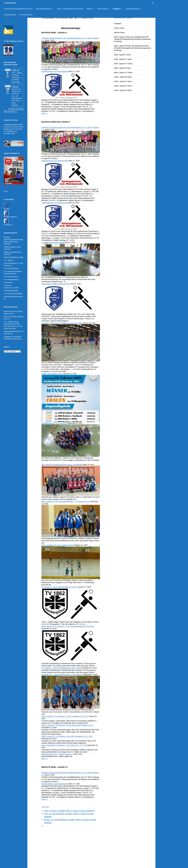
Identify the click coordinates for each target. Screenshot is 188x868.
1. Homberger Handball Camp (53, 242)
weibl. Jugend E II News (123, 72)
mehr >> (45, 113)
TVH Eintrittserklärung (11, 268)
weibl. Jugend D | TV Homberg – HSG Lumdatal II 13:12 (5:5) (65, 716)
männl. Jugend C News (123, 81)
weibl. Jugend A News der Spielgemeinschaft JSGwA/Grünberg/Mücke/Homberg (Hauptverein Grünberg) (132, 39)
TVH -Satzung (8, 260)
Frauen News (119, 28)
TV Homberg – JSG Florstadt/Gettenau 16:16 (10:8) (61, 668)
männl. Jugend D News (123, 86)
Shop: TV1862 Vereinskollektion (70, 9)
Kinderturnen (8, 225)
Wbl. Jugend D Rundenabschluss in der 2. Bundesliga (62, 465)
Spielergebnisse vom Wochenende (55, 71)
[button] (10, 112)
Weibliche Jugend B (10, 217)
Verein (89, 9)
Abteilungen (102, 9)
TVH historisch (26, 15)
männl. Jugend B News (123, 77)
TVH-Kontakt (8, 283)
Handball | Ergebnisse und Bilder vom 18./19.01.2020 (62, 323)
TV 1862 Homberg (10, 3)
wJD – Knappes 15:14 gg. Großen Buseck (58, 545)
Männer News (119, 32)
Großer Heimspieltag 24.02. (52, 374)
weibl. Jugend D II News (123, 64)
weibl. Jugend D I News (123, 59)
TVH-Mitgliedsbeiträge (11, 291)
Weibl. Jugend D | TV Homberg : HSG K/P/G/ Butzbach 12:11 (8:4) (67, 736)
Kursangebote (10, 15)
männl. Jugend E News (123, 90)
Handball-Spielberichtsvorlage (14, 257)
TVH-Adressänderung (11, 277)
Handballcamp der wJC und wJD (54, 423)
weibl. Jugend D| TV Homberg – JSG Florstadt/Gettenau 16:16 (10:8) (68, 626)
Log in (6, 191)
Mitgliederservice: (44, 9)
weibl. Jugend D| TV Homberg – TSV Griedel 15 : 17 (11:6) (64, 745)
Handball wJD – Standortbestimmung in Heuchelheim (62, 675)
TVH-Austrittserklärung (11, 280)
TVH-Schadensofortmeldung (13, 294)
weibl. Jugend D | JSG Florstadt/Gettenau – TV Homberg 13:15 (66, 501)
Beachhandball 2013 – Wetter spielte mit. (57, 754)
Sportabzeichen (133, 9)
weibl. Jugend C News (123, 55)
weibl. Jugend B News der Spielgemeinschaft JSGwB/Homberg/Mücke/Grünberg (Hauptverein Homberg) (132, 48)
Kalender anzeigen (16, 109)
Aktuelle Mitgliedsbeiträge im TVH (18, 9)
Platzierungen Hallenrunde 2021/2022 (56, 284)
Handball (117, 9)
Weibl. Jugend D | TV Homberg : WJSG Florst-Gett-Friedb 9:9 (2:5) (67, 725)
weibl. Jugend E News (122, 68)
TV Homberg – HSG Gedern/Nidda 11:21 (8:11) (60, 587)
